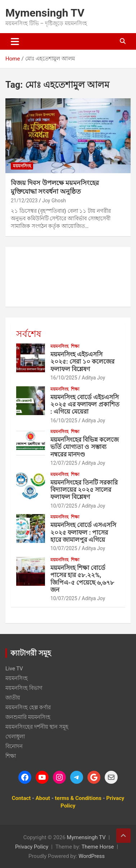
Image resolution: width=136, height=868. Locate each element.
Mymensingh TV (45, 13)
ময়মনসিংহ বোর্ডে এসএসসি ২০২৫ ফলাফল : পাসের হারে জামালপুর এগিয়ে (83, 532)
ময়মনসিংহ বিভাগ (24, 688)
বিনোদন (14, 746)
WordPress (92, 856)
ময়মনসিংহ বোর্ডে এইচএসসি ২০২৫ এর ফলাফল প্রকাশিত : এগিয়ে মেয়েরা (85, 404)
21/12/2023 (24, 201)
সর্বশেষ (29, 334)
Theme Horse (98, 847)
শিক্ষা (75, 346)
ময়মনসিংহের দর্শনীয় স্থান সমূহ (37, 727)
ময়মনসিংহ (22, 166)
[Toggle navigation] (15, 41)
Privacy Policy (32, 847)
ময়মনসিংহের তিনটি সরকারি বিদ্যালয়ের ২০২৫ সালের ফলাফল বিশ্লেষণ (84, 490)
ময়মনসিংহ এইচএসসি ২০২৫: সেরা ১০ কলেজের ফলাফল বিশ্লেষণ (82, 362)
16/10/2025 (64, 378)
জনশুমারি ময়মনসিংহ (28, 717)
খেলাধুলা (15, 737)
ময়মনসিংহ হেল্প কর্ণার (28, 707)
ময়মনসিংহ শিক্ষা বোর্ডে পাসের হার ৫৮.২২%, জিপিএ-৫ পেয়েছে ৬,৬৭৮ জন (82, 579)
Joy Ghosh (54, 201)
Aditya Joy (93, 378)
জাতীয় (13, 698)
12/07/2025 (64, 463)
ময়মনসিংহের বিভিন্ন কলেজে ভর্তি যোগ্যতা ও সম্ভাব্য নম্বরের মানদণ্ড (85, 447)
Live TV (14, 669)
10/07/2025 (64, 506)
